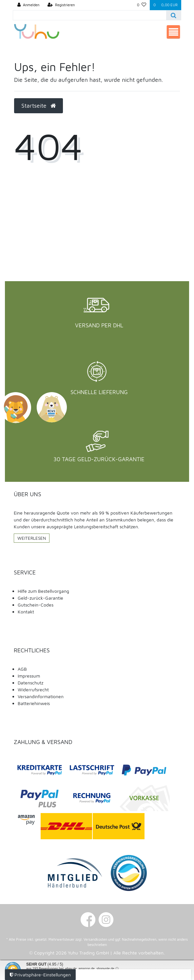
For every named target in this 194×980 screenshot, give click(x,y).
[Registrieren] (61, 5)
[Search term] (90, 15)
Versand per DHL (99, 325)
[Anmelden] (28, 5)
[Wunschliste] (142, 5)
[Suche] (174, 15)
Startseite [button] (39, 106)
